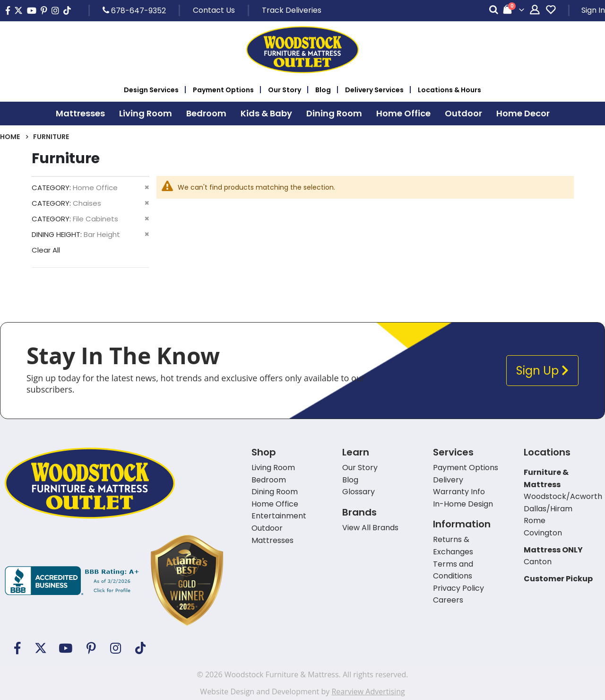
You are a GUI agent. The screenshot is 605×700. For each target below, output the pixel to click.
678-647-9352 (134, 10)
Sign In (593, 10)
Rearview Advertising (368, 691)
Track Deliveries (292, 10)
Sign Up (542, 371)
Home (10, 137)
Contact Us (214, 10)
